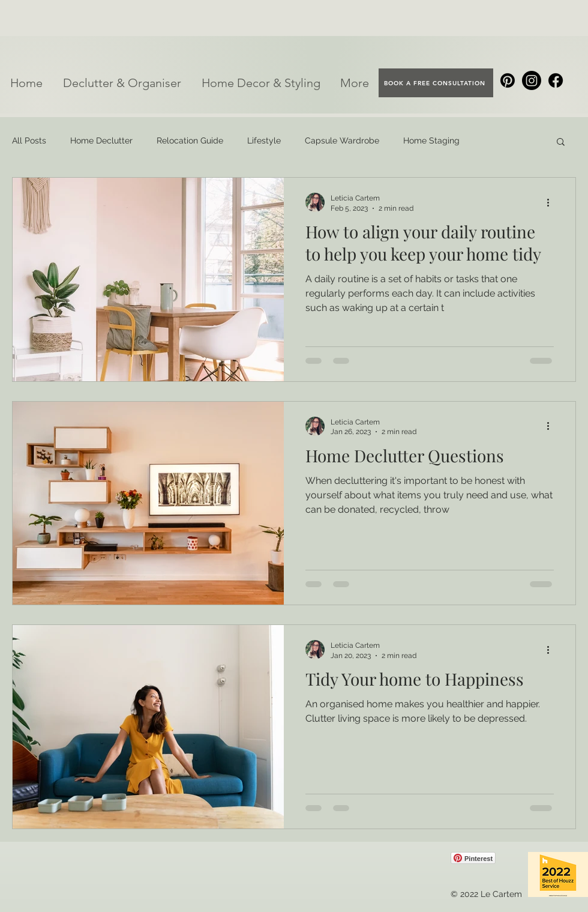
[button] (122, 83)
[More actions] (552, 202)
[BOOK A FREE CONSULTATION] (436, 83)
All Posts (29, 140)
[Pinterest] (508, 80)
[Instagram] (532, 80)
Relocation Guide (190, 140)
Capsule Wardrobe (342, 140)
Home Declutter (101, 140)
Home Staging (431, 140)
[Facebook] (556, 80)
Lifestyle (264, 140)
